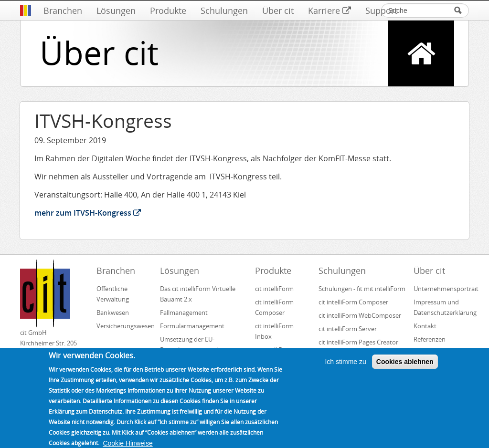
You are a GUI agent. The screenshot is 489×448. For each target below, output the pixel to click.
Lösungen (116, 10)
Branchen (63, 10)
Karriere (330, 10)
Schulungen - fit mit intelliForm (362, 289)
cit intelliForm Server (348, 329)
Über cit (278, 10)
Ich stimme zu (345, 369)
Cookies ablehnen (405, 369)
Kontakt (425, 326)
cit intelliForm (274, 289)
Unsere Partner (435, 353)
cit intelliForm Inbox (274, 331)
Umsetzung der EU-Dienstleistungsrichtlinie (194, 344)
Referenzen (430, 339)
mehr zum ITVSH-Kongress (88, 213)
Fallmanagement (184, 313)
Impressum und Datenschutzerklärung (441, 307)
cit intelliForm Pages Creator (358, 342)
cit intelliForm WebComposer (361, 315)
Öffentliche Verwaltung (113, 294)
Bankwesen (113, 313)
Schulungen (224, 10)
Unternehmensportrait (441, 289)
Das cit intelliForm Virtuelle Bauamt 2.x (198, 294)
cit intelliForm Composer (274, 307)
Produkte (168, 10)
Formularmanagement (192, 326)
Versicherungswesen (124, 326)
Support (381, 10)
